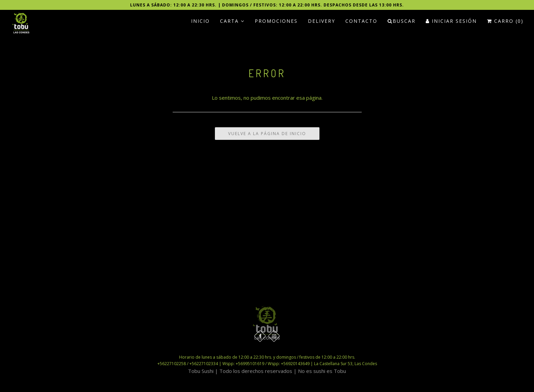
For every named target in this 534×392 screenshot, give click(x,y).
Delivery (321, 21)
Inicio (200, 21)
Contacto (361, 21)
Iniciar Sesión (451, 21)
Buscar (402, 21)
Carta (232, 21)
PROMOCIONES (276, 21)
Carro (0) (505, 21)
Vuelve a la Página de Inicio (267, 134)
